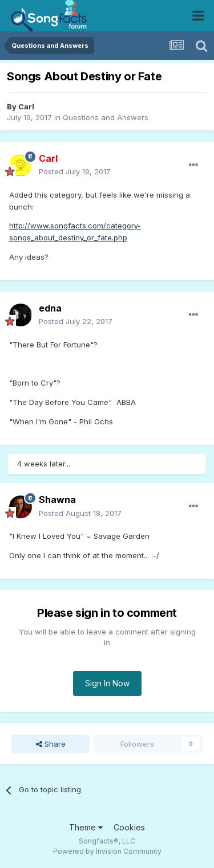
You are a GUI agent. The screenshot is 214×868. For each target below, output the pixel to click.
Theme (86, 827)
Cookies (129, 827)
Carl (26, 107)
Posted (75, 171)
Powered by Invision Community (107, 851)
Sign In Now (107, 683)
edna (50, 308)
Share (51, 744)
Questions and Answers (106, 117)
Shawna (57, 499)
